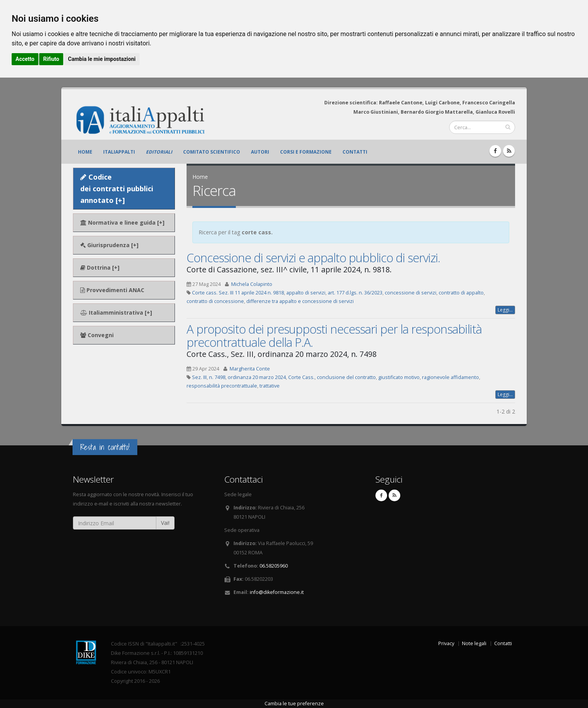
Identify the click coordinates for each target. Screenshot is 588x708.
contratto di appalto (461, 293)
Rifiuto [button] (51, 59)
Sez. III (199, 377)
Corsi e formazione (306, 152)
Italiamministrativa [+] (116, 312)
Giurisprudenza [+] (109, 245)
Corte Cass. (301, 377)
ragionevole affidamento (451, 377)
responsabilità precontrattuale (222, 386)
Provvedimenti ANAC (112, 290)
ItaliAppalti (119, 152)
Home (85, 152)
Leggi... (505, 310)
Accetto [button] (25, 59)
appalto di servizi (306, 293)
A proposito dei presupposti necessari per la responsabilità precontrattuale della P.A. (334, 336)
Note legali (474, 643)
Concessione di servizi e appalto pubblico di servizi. (313, 258)
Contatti (355, 152)
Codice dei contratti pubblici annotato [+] (117, 189)
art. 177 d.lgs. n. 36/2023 (355, 293)
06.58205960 (274, 566)
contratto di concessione (215, 301)
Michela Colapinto (252, 284)
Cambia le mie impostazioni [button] (102, 59)
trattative (270, 386)
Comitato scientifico (212, 152)
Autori (260, 152)
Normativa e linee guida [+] (122, 222)
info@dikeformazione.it (277, 592)
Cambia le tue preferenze (294, 704)
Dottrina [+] (100, 267)
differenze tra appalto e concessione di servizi (300, 301)
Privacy (446, 643)
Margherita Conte (250, 369)
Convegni (97, 335)
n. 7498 (217, 377)
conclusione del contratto (346, 377)
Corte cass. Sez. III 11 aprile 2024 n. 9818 (238, 293)
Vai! (165, 523)
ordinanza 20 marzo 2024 (257, 377)
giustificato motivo (399, 377)
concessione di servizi (411, 293)
